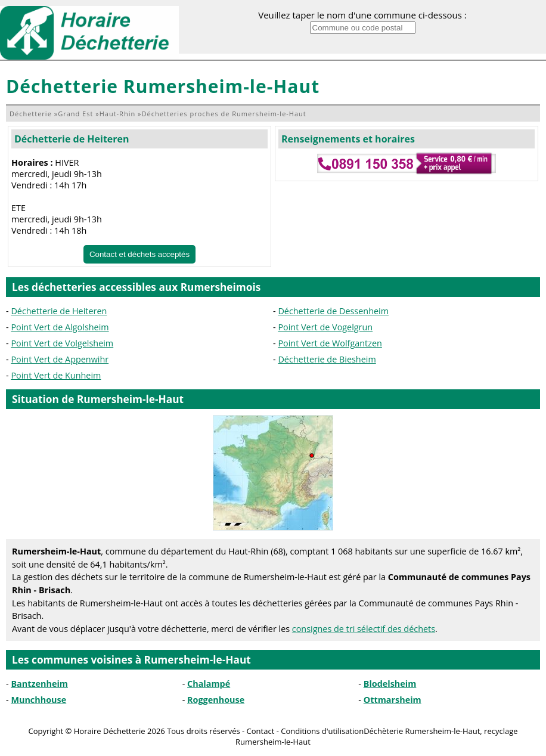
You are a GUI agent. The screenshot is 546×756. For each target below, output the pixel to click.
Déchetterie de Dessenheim (333, 311)
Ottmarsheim (393, 700)
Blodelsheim (390, 684)
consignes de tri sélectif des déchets (364, 629)
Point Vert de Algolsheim (60, 327)
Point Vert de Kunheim (56, 375)
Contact (261, 731)
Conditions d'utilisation (322, 731)
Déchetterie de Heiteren (72, 139)
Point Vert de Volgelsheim (62, 343)
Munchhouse (38, 700)
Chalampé (209, 684)
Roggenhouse (216, 700)
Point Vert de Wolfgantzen (330, 343)
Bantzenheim (39, 684)
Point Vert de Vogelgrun (325, 327)
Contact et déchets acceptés (139, 254)
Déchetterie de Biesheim (327, 359)
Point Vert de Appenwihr (60, 359)
